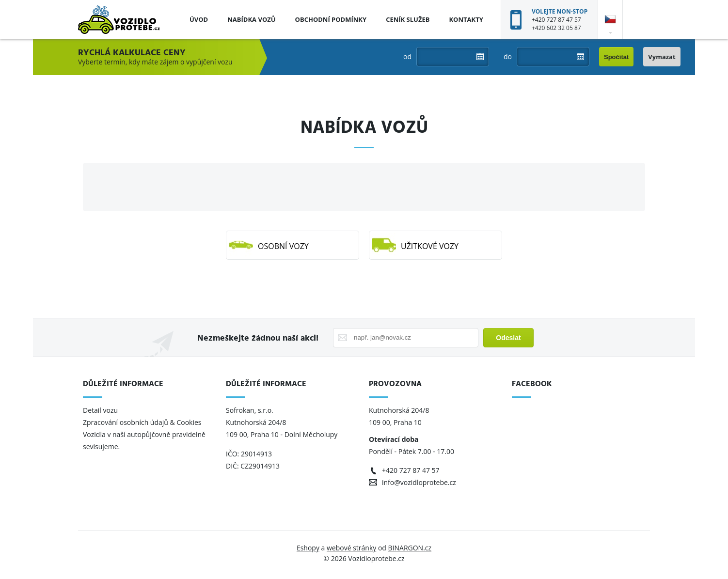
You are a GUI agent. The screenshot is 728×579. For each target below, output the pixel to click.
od (407, 56)
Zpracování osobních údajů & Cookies (143, 422)
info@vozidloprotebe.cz (419, 482)
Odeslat (508, 338)
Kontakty (466, 19)
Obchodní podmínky (331, 19)
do (508, 56)
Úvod (199, 19)
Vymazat (662, 57)
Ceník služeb (408, 19)
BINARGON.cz (410, 548)
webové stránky (351, 548)
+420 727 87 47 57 (556, 20)
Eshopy (308, 548)
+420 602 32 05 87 (556, 28)
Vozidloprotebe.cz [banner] (119, 19)
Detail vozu (100, 410)
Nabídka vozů (251, 19)
